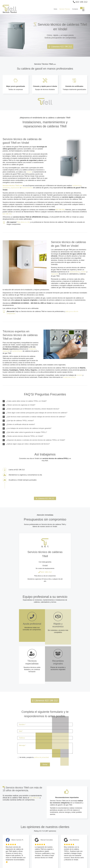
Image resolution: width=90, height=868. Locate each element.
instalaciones (77, 186)
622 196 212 (80, 2)
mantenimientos (27, 188)
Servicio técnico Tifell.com (13, 186)
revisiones (6, 188)
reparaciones (15, 188)
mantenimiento (75, 272)
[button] (45, 401)
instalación (32, 349)
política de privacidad (41, 757)
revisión (29, 172)
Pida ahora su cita (23, 222)
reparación (55, 274)
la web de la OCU (69, 377)
